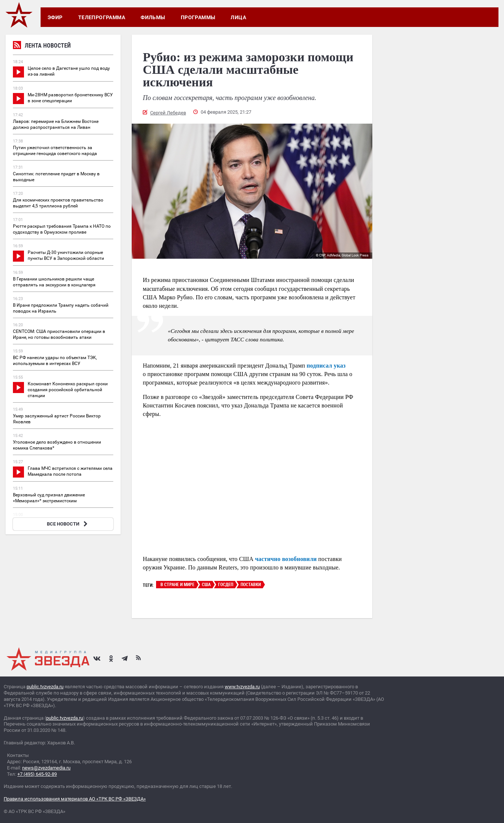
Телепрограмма (102, 17)
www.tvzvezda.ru (242, 687)
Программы (198, 17)
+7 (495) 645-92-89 (37, 774)
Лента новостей (42, 46)
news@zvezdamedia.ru (46, 768)
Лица (238, 17)
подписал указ (326, 366)
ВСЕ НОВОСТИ (68, 524)
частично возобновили (286, 559)
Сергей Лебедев (168, 113)
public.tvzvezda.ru (45, 687)
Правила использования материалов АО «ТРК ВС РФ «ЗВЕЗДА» (75, 799)
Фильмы (153, 17)
